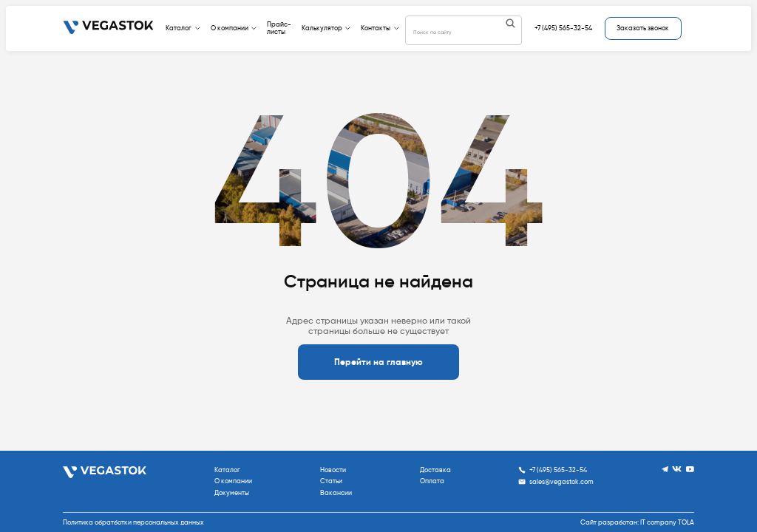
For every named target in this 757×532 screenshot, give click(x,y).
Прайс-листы (279, 28)
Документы (232, 493)
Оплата (432, 481)
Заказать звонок (643, 28)
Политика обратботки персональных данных (133, 522)
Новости (333, 470)
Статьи (331, 481)
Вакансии (336, 493)
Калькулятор (326, 28)
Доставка (435, 470)
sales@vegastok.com (556, 482)
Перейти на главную (378, 362)
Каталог (183, 28)
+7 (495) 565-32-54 (563, 28)
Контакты (380, 28)
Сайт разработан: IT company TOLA (637, 522)
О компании (234, 28)
